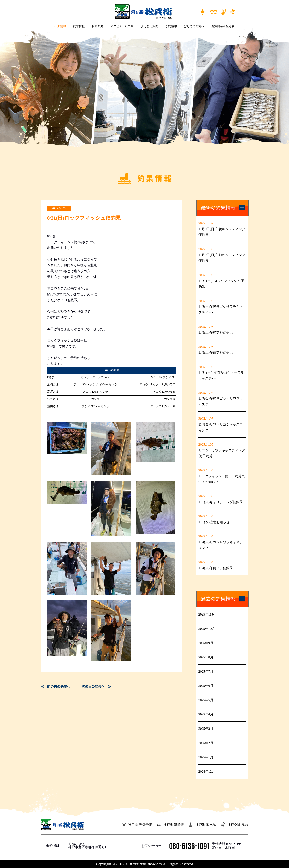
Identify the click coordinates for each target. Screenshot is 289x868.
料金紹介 (98, 26)
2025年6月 (206, 686)
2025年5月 (206, 700)
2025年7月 (206, 671)
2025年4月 (206, 714)
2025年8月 (206, 657)
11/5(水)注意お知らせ (214, 522)
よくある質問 (150, 26)
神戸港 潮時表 (174, 825)
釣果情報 (79, 26)
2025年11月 (207, 614)
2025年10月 (207, 629)
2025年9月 (206, 643)
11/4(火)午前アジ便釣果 (216, 568)
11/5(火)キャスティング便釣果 (221, 502)
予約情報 (171, 26)
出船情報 (60, 26)
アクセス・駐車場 (122, 26)
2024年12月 (207, 771)
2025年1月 (206, 757)
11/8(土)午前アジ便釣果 (216, 353)
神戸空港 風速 (238, 825)
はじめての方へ (194, 26)
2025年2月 (206, 743)
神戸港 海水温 (206, 825)
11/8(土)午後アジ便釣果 (216, 332)
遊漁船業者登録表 (223, 26)
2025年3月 (206, 729)
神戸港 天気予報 (140, 825)
